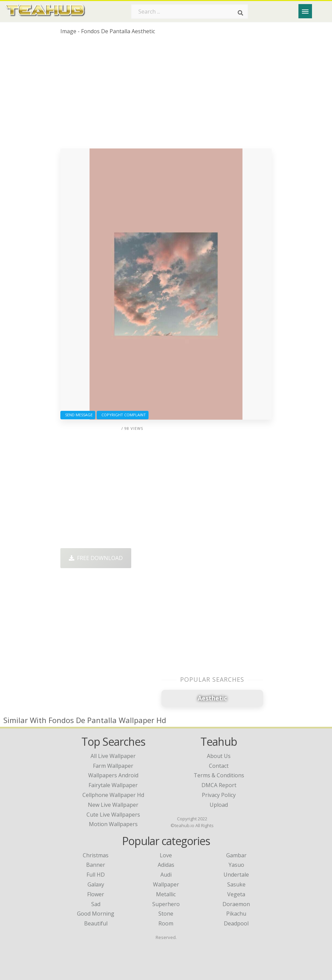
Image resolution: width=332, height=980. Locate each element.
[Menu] (305, 11)
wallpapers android (113, 775)
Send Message (78, 415)
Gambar (236, 855)
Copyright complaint (123, 415)
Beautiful (96, 923)
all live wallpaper (113, 756)
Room (166, 923)
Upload (219, 805)
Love (166, 855)
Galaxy (96, 884)
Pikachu (236, 914)
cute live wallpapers (113, 815)
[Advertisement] (166, 94)
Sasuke (236, 884)
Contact (219, 766)
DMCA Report (219, 785)
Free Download (96, 558)
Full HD (96, 875)
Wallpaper (166, 884)
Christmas (96, 855)
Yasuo (236, 865)
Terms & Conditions (219, 775)
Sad (96, 904)
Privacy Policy (219, 795)
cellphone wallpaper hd (113, 795)
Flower (96, 894)
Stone (166, 914)
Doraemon (236, 904)
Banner (96, 865)
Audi (166, 875)
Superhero (166, 904)
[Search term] (190, 12)
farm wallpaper (113, 766)
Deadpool (236, 923)
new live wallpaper (113, 805)
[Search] (240, 13)
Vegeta (236, 894)
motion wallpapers (113, 824)
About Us (219, 756)
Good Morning (96, 914)
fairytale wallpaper (113, 785)
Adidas (166, 865)
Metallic (166, 894)
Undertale (236, 875)
